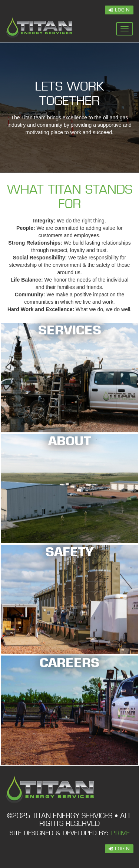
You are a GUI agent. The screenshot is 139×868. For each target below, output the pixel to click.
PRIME (120, 833)
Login (119, 10)
